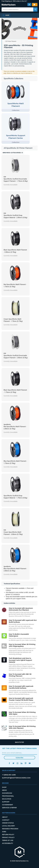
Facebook (9, 763)
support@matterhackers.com (16, 778)
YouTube (30, 763)
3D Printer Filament (11, 41)
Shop (4, 787)
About (5, 817)
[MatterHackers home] (20, 852)
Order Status (8, 823)
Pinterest (26, 763)
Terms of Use (8, 840)
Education (7, 799)
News (4, 790)
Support (6, 802)
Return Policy (8, 835)
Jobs (4, 832)
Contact (6, 820)
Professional (8, 796)
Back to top (19, 742)
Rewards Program (10, 829)
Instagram (18, 763)
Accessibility (8, 843)
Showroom (7, 793)
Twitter (13, 763)
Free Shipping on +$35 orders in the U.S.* (14, 1)
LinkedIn (22, 763)
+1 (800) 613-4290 (9, 775)
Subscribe (19, 758)
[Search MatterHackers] (35, 9)
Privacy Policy (8, 837)
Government (7, 805)
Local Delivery (8, 826)
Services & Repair (9, 808)
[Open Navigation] (6, 15)
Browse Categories (13, 153)
